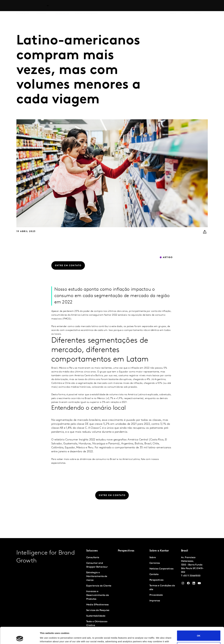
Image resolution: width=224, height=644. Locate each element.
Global (198, 6)
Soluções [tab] (41, 6)
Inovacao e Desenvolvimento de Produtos (98, 595)
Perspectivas (62, 6)
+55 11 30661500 (192, 576)
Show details (47, 638)
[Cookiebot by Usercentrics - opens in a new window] (20, 638)
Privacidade (156, 595)
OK (199, 620)
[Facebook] (188, 584)
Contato (154, 574)
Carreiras (185, 6)
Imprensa (155, 601)
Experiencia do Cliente (99, 586)
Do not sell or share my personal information (199, 632)
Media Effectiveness (97, 605)
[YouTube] (194, 584)
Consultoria (93, 558)
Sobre (173, 6)
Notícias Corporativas (161, 569)
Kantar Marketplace (86, 6)
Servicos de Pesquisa (98, 610)
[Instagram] (183, 584)
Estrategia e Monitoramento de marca (97, 576)
